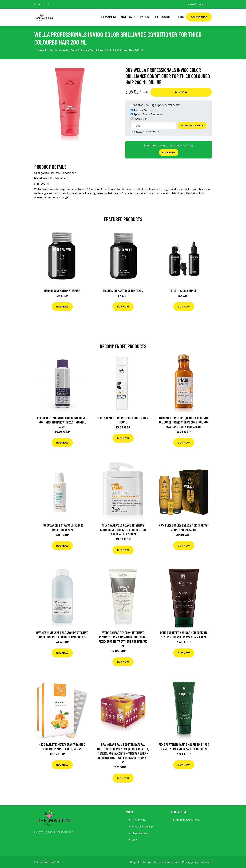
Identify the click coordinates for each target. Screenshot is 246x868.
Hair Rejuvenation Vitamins (62, 291)
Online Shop (199, 17)
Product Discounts (145, 110)
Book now (169, 152)
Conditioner (69, 173)
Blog (180, 17)
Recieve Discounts (192, 126)
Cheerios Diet (163, 17)
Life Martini (108, 17)
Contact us (145, 862)
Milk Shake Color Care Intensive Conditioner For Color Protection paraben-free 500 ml (123, 530)
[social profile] (49, 4)
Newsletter (140, 119)
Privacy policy (190, 862)
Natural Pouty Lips (135, 17)
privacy (139, 131)
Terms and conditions (167, 862)
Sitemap (206, 862)
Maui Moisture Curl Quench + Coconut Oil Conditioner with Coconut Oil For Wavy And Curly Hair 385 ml (184, 422)
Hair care (55, 173)
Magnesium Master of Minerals (123, 291)
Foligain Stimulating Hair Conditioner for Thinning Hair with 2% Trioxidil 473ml (62, 422)
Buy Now (181, 92)
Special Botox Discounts (148, 114)
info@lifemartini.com (198, 4)
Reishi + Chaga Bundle (184, 291)
